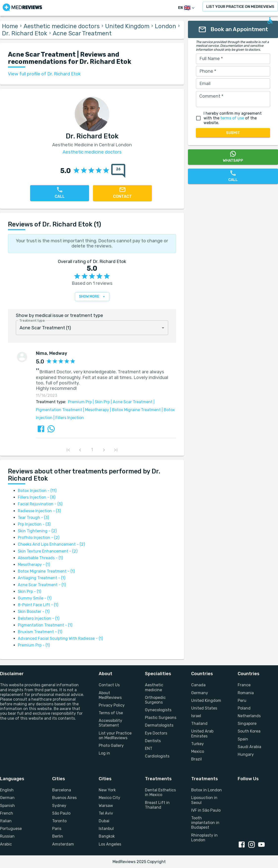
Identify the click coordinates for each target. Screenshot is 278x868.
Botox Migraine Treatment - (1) (46, 571)
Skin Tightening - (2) (37, 531)
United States (204, 708)
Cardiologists (157, 756)
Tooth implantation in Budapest (205, 823)
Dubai (104, 821)
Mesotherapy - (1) (34, 565)
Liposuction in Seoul (204, 800)
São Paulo (61, 813)
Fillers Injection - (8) (37, 497)
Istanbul (106, 829)
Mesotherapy (96, 410)
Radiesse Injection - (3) (39, 511)
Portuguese (11, 829)
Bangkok (107, 836)
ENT (149, 748)
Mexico (198, 751)
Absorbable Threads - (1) (40, 558)
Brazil (197, 759)
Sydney (59, 806)
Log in (104, 753)
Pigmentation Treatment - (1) (45, 625)
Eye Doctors (156, 733)
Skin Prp (101, 402)
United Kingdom (127, 26)
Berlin (58, 836)
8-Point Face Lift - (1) (38, 605)
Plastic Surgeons (161, 718)
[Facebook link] (243, 845)
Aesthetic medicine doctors (62, 26)
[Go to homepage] (22, 8)
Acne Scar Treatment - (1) (42, 585)
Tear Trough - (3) (33, 518)
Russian (7, 836)
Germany (200, 693)
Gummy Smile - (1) (35, 598)
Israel (196, 716)
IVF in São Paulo (206, 810)
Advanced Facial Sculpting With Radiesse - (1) (60, 638)
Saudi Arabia (249, 747)
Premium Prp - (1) (34, 645)
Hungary (246, 754)
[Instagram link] (253, 845)
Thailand (199, 723)
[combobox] (92, 328)
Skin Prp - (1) (29, 591)
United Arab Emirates (202, 734)
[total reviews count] (118, 171)
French (7, 813)
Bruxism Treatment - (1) (40, 632)
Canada (198, 685)
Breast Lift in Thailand (157, 805)
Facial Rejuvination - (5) (40, 504)
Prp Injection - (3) (34, 524)
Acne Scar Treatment (131, 402)
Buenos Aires (64, 798)
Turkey (197, 744)
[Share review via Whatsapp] (51, 429)
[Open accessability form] (270, 21)
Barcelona (62, 790)
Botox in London (207, 790)
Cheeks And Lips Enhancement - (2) (51, 544)
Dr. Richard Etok (25, 33)
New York (107, 790)
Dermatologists (159, 725)
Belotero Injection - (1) (39, 618)
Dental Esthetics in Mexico (160, 792)
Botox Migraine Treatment (135, 410)
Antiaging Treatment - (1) (42, 578)
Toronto (59, 821)
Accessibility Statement (110, 723)
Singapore (247, 723)
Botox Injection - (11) (37, 491)
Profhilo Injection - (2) (39, 538)
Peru (242, 701)
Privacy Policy (112, 705)
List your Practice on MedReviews (115, 735)
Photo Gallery (111, 746)
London (165, 26)
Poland (244, 708)
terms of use (232, 118)
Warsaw (106, 806)
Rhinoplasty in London (204, 838)
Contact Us (109, 685)
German (7, 798)
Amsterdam (63, 844)
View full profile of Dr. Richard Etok (44, 74)
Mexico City (109, 798)
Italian (6, 821)
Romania (246, 693)
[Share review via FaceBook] (41, 429)
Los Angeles (110, 844)
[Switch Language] (187, 8)
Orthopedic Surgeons (155, 700)
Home (10, 26)
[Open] (163, 328)
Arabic (6, 844)
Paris (57, 829)
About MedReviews (110, 695)
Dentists (153, 741)
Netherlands (249, 716)
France (244, 685)
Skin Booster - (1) (34, 612)
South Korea (249, 731)
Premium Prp (80, 402)
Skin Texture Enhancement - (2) (48, 551)
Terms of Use (111, 713)
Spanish (7, 806)
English (7, 790)
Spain (243, 739)
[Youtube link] (262, 845)
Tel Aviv (106, 813)
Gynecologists (158, 710)
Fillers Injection (68, 418)
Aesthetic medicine (154, 687)
